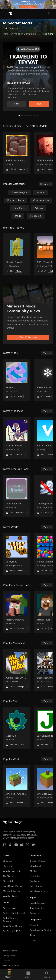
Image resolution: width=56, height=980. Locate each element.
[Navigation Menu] (4, 14)
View (17, 104)
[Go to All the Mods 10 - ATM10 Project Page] (17, 670)
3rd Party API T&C (11, 931)
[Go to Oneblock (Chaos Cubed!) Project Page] (17, 786)
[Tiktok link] (10, 845)
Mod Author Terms (11, 966)
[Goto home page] (11, 14)
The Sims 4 (8, 876)
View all (47, 353)
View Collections (28, 337)
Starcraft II (8, 881)
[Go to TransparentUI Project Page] (17, 496)
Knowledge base (37, 903)
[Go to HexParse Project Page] (17, 380)
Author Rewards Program (10, 920)
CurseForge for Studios (40, 930)
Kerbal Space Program (13, 886)
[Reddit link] (33, 845)
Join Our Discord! (38, 861)
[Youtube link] (16, 845)
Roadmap (34, 881)
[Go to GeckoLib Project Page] (17, 728)
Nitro (32, 940)
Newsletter (35, 876)
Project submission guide (14, 913)
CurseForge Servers (39, 891)
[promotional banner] (28, 5)
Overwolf (34, 925)
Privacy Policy (9, 956)
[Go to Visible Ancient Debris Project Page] (17, 153)
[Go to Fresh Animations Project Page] (17, 612)
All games (7, 861)
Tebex (32, 935)
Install (39, 104)
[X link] (27, 845)
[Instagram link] (5, 845)
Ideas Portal (35, 866)
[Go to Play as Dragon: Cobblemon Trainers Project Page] (17, 438)
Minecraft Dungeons (12, 891)
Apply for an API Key (12, 926)
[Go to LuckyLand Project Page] (17, 554)
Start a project (10, 908)
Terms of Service (10, 951)
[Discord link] (22, 845)
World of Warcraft (11, 871)
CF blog (33, 871)
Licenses (7, 961)
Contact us (35, 913)
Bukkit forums (36, 886)
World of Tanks (10, 896)
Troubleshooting (37, 908)
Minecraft (7, 866)
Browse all (46, 184)
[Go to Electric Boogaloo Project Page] (17, 254)
